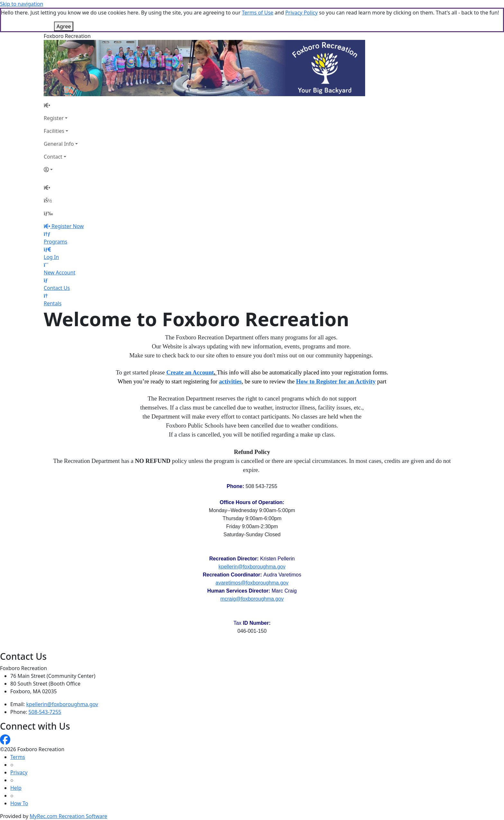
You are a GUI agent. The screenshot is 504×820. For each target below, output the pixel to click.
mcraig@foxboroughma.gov (252, 599)
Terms (18, 757)
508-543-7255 (45, 712)
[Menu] (48, 213)
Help (16, 788)
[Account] (61, 170)
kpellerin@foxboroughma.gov (252, 567)
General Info (59, 144)
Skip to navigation (22, 4)
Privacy (19, 772)
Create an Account (190, 372)
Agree (64, 26)
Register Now (67, 226)
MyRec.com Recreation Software (68, 816)
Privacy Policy (301, 13)
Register (54, 118)
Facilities (54, 131)
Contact (53, 157)
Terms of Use (257, 13)
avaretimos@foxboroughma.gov (252, 583)
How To (19, 803)
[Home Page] (61, 105)
